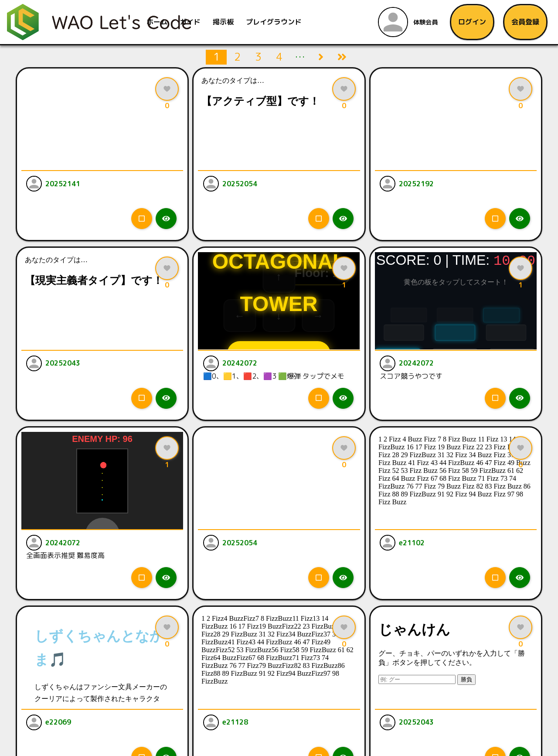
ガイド (191, 22)
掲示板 (225, 22)
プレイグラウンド (275, 22)
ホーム (158, 22)
